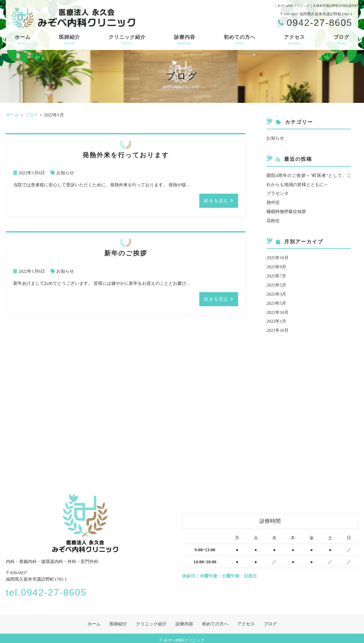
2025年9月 (277, 265)
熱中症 (273, 202)
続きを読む (216, 200)
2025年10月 (278, 256)
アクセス (294, 40)
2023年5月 (277, 300)
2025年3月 (277, 291)
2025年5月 (277, 282)
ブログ (341, 40)
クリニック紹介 (127, 40)
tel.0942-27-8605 (48, 588)
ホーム (23, 40)
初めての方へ (240, 40)
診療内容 (185, 40)
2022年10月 (278, 309)
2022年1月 (277, 318)
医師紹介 (70, 40)
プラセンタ (278, 193)
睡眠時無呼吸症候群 (286, 210)
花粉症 (273, 219)
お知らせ (65, 173)
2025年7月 (277, 274)
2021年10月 (278, 326)
